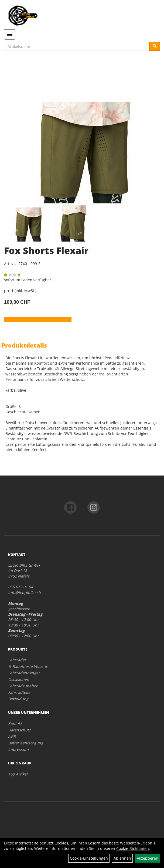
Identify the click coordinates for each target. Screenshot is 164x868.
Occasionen (19, 679)
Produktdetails (24, 345)
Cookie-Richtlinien (133, 848)
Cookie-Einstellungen (89, 858)
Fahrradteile (19, 692)
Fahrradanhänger (24, 673)
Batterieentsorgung (26, 743)
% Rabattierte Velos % (28, 666)
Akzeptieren (148, 858)
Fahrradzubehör (23, 686)
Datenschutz (19, 730)
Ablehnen (122, 858)
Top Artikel (18, 774)
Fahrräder (17, 660)
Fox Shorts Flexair (46, 250)
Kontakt (15, 723)
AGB (12, 736)
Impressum (18, 749)
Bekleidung (18, 699)
